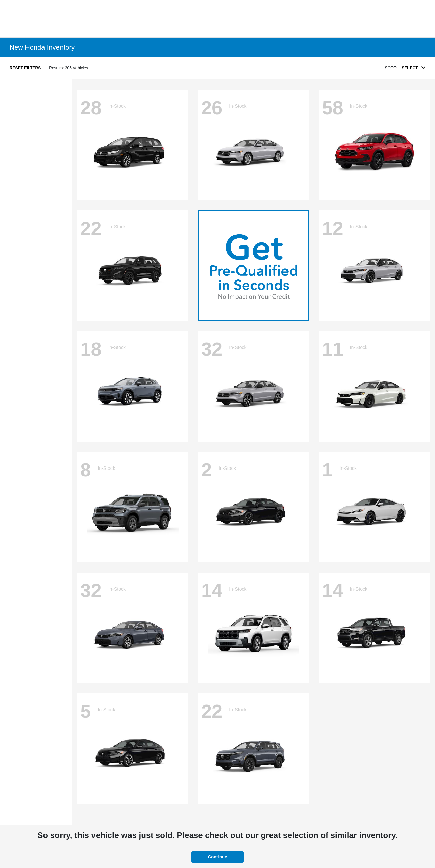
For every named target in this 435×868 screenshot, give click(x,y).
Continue (217, 857)
